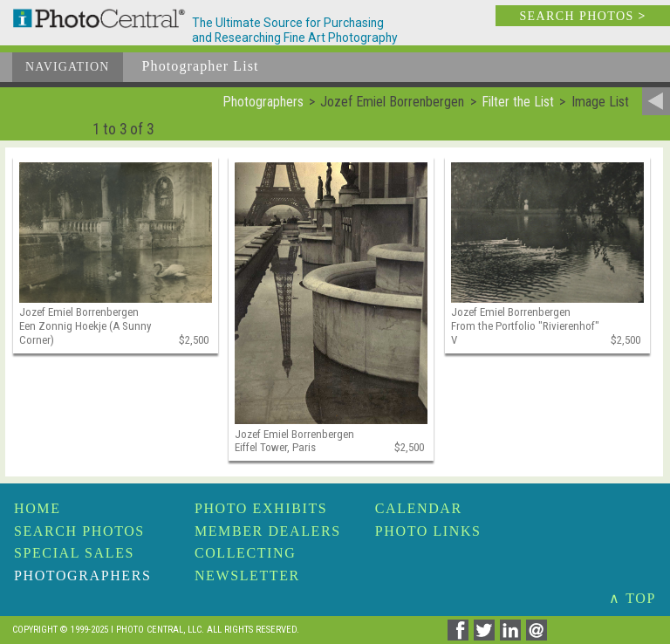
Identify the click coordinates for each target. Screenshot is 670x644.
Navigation (68, 67)
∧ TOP (632, 598)
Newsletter (247, 575)
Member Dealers (268, 531)
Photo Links (428, 531)
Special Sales (74, 553)
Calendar (419, 508)
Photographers (82, 575)
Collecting (245, 553)
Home (38, 508)
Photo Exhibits (261, 508)
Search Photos (79, 531)
